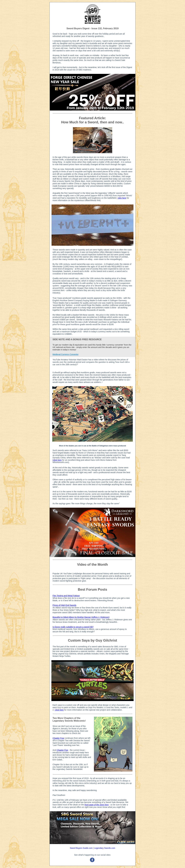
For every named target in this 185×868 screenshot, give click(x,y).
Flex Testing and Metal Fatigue (66, 596)
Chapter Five (62, 750)
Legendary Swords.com (105, 848)
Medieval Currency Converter (66, 354)
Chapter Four (58, 738)
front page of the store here (97, 805)
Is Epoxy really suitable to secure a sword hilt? (73, 627)
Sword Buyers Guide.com (81, 848)
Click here (59, 710)
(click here (57, 460)
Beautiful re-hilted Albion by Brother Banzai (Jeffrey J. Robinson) (81, 617)
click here (122, 198)
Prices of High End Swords (64, 605)
